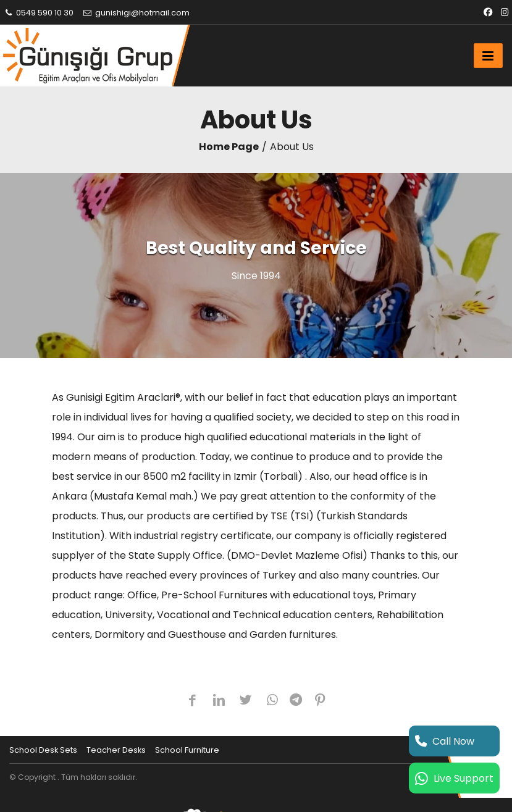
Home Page (229, 147)
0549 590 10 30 (38, 13)
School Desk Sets (43, 750)
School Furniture (187, 750)
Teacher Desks (116, 750)
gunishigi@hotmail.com (136, 13)
